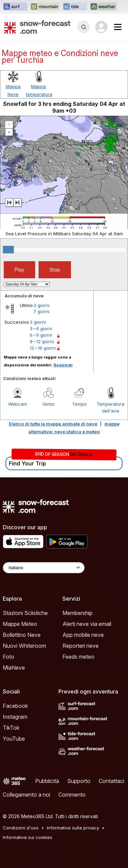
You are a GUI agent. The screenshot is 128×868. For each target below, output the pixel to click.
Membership (77, 613)
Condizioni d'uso (21, 828)
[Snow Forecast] (37, 27)
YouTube (14, 739)
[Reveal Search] (84, 27)
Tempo (79, 404)
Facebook (15, 706)
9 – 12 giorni (42, 341)
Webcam (18, 404)
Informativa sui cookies (27, 837)
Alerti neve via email (87, 624)
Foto (9, 657)
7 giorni (41, 311)
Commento (72, 795)
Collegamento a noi (26, 795)
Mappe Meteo (20, 624)
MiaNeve (14, 668)
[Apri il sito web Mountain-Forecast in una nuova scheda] (45, 7)
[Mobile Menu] (118, 27)
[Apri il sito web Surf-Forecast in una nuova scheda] (15, 7)
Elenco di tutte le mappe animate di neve (53, 424)
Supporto (79, 781)
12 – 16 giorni (43, 348)
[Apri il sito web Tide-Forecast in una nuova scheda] (75, 7)
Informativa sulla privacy (73, 828)
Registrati (63, 365)
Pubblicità (47, 781)
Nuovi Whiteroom (24, 646)
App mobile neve (83, 635)
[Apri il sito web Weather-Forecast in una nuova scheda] (103, 7)
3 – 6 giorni (41, 328)
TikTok (11, 728)
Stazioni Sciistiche (25, 613)
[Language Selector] (44, 568)
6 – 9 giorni (41, 335)
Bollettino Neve (22, 635)
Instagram (15, 717)
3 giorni (41, 305)
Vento (48, 404)
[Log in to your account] (101, 27)
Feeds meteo (79, 657)
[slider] (9, 250)
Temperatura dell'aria (110, 407)
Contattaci (111, 781)
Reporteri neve (81, 646)
